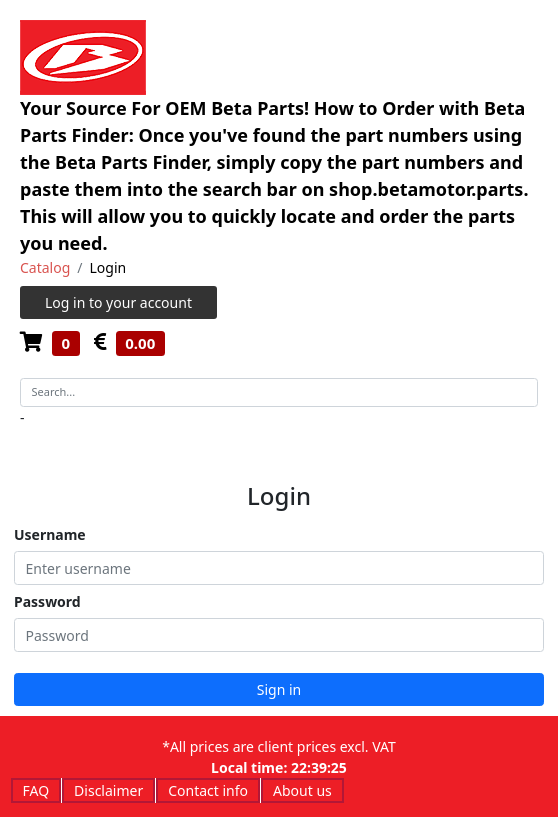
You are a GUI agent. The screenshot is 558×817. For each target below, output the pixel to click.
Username (50, 534)
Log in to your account (118, 302)
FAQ (36, 790)
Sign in (279, 689)
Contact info (208, 790)
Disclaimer (108, 790)
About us (302, 790)
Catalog (45, 267)
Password (47, 601)
